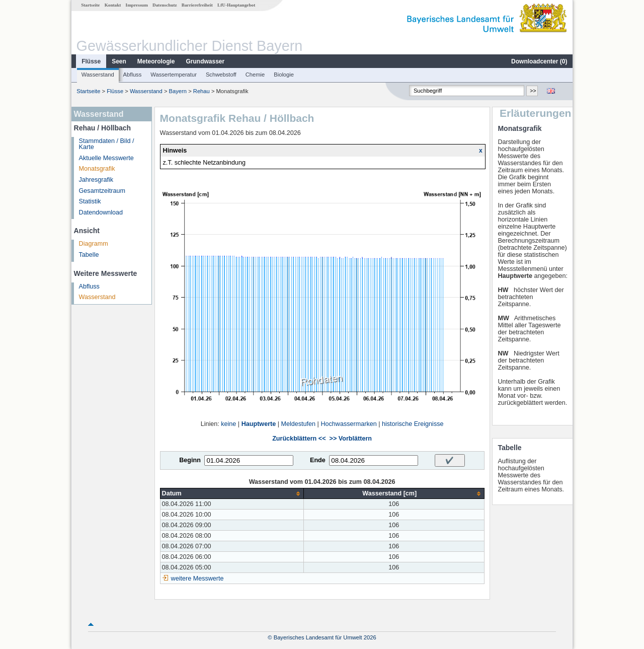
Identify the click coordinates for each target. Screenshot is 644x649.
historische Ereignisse (413, 424)
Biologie (284, 75)
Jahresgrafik (96, 180)
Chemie (255, 75)
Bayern (178, 91)
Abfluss (133, 75)
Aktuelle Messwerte (106, 158)
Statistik (90, 201)
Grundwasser (206, 61)
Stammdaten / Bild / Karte (107, 144)
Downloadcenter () (539, 61)
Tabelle (89, 255)
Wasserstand (98, 75)
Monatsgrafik (97, 169)
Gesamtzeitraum (102, 191)
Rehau (202, 91)
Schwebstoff (221, 75)
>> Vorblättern (351, 439)
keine (228, 424)
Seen (119, 61)
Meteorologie (156, 61)
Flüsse (91, 61)
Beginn (190, 460)
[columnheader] (232, 494)
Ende (318, 460)
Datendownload (101, 212)
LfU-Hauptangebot (236, 5)
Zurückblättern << (299, 439)
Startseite (90, 5)
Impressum (137, 5)
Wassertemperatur (174, 75)
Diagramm (94, 244)
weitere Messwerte (197, 579)
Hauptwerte (259, 424)
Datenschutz (165, 5)
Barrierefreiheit (197, 5)
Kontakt (113, 5)
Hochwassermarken (348, 424)
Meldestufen (299, 424)
